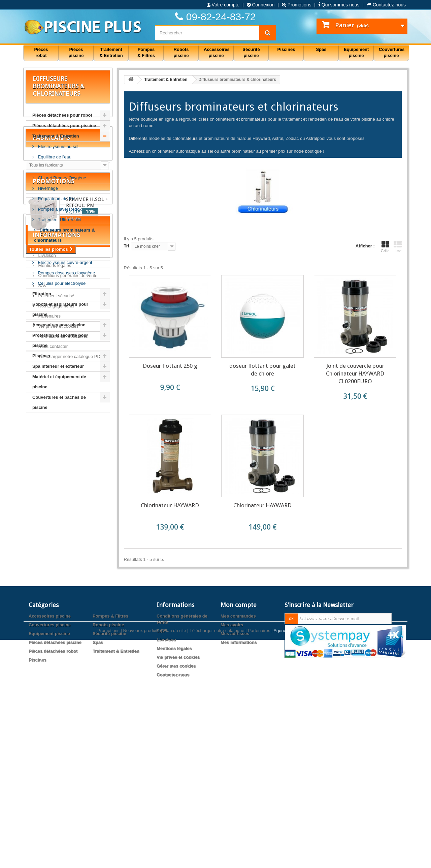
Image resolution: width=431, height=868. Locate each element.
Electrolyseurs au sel (58, 146)
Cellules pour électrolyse (61, 283)
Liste (398, 247)
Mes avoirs (232, 785)
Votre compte (223, 5)
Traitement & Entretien (56, 136)
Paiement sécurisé (56, 647)
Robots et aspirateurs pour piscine (60, 309)
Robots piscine (108, 785)
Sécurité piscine (109, 793)
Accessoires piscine (50, 776)
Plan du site (174, 859)
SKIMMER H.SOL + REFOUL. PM (87, 513)
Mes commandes (238, 776)
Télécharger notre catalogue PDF (70, 707)
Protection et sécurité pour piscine (60, 340)
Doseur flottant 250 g (170, 366)
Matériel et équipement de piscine (59, 382)
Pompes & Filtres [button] (146, 52)
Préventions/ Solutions (59, 167)
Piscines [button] (286, 49)
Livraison (46, 606)
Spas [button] (321, 49)
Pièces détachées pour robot (62, 115)
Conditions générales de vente (67, 626)
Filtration (42, 294)
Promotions (297, 5)
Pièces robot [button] (41, 52)
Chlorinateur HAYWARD (170, 505)
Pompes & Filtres (110, 776)
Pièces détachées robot (53, 811)
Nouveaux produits (141, 859)
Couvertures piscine (50, 785)
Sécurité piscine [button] (251, 52)
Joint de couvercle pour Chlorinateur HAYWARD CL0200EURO (355, 373)
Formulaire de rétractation (63, 687)
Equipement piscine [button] (356, 52)
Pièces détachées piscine (55, 802)
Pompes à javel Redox (59, 209)
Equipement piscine (49, 793)
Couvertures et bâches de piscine (59, 402)
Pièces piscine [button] (76, 52)
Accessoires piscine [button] (217, 52)
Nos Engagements (56, 657)
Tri (127, 246)
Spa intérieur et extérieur (58, 366)
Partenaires (49, 667)
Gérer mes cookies (176, 826)
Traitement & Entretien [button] (111, 52)
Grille (385, 247)
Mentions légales (54, 616)
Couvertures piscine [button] (392, 52)
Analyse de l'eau (53, 252)
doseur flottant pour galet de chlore (262, 370)
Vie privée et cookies (58, 677)
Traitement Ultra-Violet (59, 220)
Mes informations (239, 802)
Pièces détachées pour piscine (64, 126)
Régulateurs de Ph (55, 199)
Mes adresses (235, 793)
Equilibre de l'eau (54, 157)
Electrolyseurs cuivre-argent (64, 262)
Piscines (41, 356)
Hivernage (47, 188)
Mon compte (239, 765)
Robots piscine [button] (181, 52)
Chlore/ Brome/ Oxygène (61, 178)
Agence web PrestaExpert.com (303, 859)
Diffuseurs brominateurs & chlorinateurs (64, 235)
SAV (42, 637)
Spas (98, 802)
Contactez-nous (386, 5)
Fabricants (51, 439)
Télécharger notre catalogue (217, 859)
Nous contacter (52, 697)
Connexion (261, 5)
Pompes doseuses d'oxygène (66, 273)
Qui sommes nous (339, 5)
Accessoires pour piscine (59, 325)
